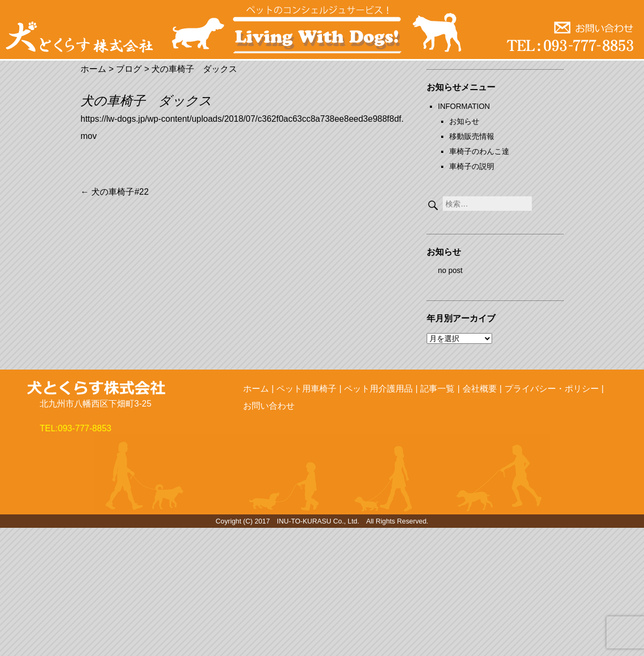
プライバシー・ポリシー (552, 389)
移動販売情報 (472, 136)
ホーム (256, 389)
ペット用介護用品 (378, 389)
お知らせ (464, 121)
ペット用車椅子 (306, 389)
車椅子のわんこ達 (479, 151)
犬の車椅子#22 (115, 192)
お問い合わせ (269, 406)
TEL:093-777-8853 (75, 428)
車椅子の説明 (472, 166)
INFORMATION (464, 106)
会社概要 (480, 389)
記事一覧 (437, 389)
